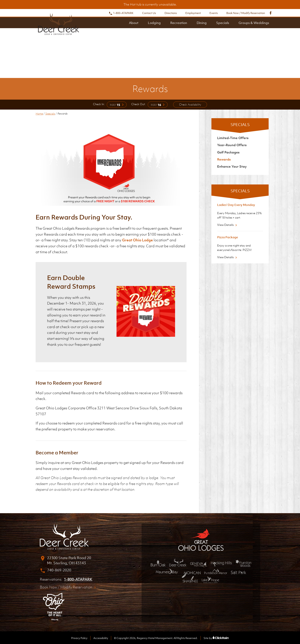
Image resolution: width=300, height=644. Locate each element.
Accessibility (101, 638)
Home (39, 113)
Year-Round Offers (232, 145)
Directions (171, 13)
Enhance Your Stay (232, 166)
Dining (202, 23)
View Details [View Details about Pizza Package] (228, 257)
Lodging (154, 23)
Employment (193, 13)
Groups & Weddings (254, 23)
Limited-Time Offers (233, 138)
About (134, 23)
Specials (223, 23)
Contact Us (149, 13)
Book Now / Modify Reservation (246, 13)
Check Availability (190, 104)
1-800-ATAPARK (121, 13)
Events (214, 13)
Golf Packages (228, 152)
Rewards (224, 159)
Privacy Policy (79, 638)
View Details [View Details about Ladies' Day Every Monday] (228, 225)
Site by (216, 638)
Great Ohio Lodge (137, 240)
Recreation (179, 23)
